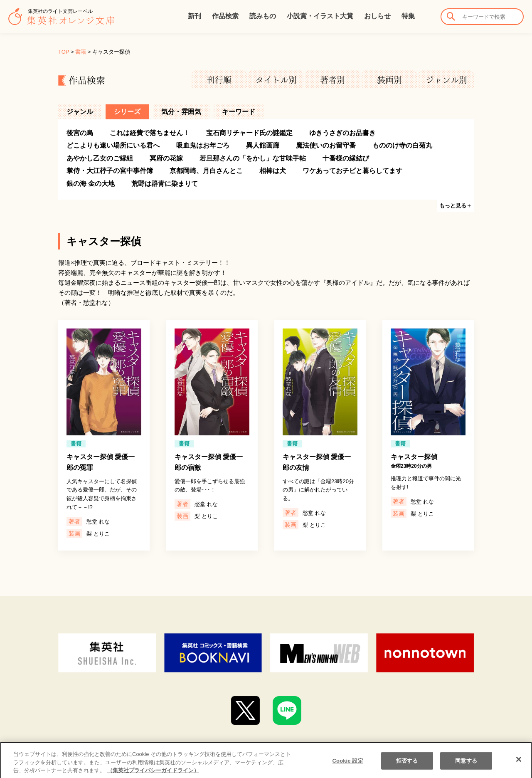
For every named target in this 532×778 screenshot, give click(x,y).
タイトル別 (276, 80)
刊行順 (219, 80)
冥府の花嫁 (166, 158)
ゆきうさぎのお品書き (342, 133)
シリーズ (127, 112)
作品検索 (225, 16)
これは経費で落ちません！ (150, 133)
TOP (64, 52)
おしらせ (377, 16)
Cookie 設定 (348, 767)
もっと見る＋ (456, 206)
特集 (408, 16)
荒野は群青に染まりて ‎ (165, 184)
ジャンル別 (446, 80)
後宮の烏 (80, 133)
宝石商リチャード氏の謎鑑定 (249, 133)
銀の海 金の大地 (91, 184)
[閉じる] (519, 766)
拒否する (407, 767)
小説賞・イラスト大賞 (320, 16)
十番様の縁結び (346, 158)
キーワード (239, 112)
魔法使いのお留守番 (326, 145)
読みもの (263, 16)
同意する (466, 767)
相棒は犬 (273, 171)
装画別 (389, 80)
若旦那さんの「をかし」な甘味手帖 (253, 158)
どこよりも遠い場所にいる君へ (113, 145)
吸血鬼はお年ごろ (203, 145)
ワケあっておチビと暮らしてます (352, 171)
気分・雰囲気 (181, 112)
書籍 (81, 52)
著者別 (332, 80)
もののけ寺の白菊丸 (402, 145)
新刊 (195, 16)
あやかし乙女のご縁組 (100, 158)
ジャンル (80, 112)
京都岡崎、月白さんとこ (206, 171)
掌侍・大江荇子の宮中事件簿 (110, 171)
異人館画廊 (263, 145)
